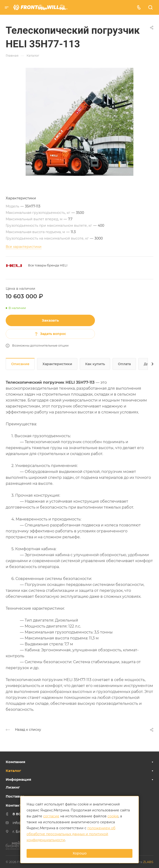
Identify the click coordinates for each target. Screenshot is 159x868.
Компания (15, 762)
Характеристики (57, 364)
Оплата (124, 364)
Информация (18, 779)
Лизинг (13, 787)
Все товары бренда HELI (48, 265)
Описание (20, 364)
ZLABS (148, 862)
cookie (113, 816)
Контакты (15, 805)
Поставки (15, 796)
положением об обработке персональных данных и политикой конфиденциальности (71, 834)
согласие (51, 816)
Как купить (95, 364)
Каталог (13, 771)
